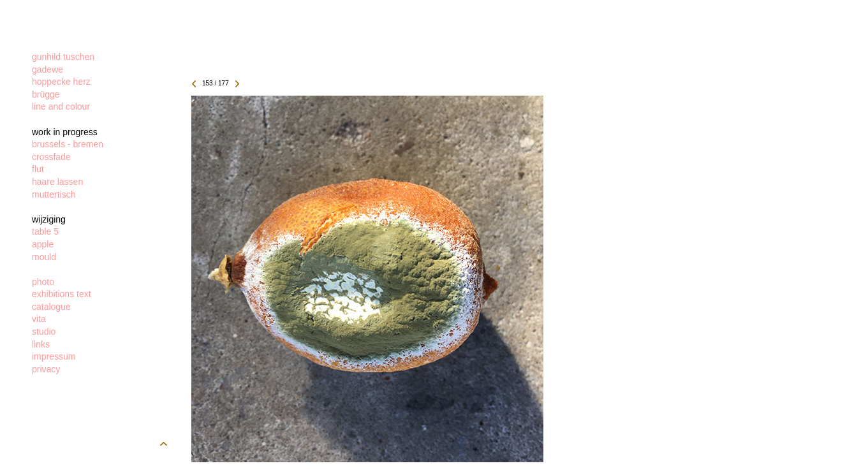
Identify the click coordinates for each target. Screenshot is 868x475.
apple (43, 244)
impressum (54, 356)
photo (43, 282)
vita (39, 319)
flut (38, 169)
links (41, 344)
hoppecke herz (61, 82)
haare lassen (57, 182)
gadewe (48, 69)
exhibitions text (62, 294)
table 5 (45, 231)
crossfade (51, 157)
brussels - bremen (68, 144)
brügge (46, 94)
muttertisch (54, 194)
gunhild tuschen (63, 57)
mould (44, 257)
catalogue (51, 307)
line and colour (61, 106)
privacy (46, 369)
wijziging (49, 219)
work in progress (65, 132)
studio (44, 332)
